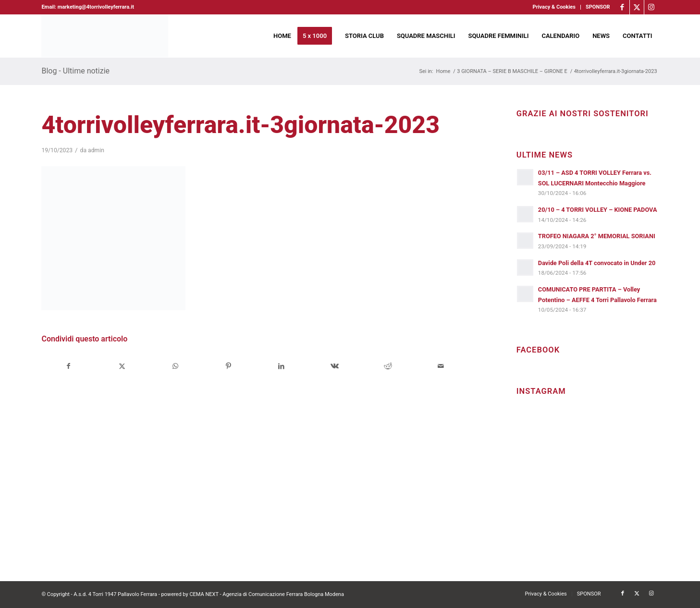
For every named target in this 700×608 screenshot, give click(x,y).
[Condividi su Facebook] (68, 366)
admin (96, 150)
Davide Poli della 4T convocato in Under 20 (597, 263)
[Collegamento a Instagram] (651, 7)
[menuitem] (554, 7)
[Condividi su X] (122, 366)
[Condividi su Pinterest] (228, 366)
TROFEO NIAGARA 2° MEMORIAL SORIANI (597, 236)
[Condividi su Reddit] (388, 366)
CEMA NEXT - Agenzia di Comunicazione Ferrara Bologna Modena (267, 594)
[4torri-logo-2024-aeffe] (105, 36)
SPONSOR (598, 7)
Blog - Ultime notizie (75, 71)
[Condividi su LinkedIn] (282, 366)
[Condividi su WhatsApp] (175, 366)
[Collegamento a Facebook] (622, 7)
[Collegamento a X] (637, 7)
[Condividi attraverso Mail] (441, 366)
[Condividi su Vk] (335, 366)
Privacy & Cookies (554, 7)
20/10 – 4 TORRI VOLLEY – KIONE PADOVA (598, 210)
